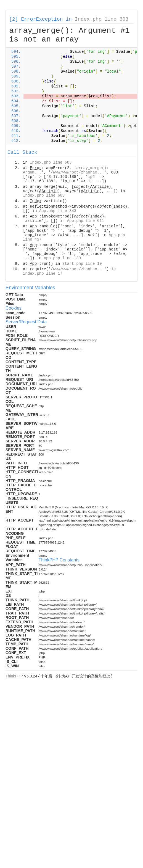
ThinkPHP (14, 676)
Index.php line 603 (102, 19)
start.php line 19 (82, 264)
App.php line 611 (86, 221)
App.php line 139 (62, 258)
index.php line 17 (43, 274)
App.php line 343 (58, 211)
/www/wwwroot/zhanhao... (77, 172)
